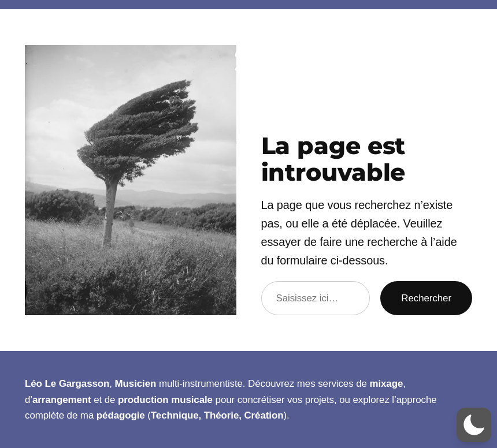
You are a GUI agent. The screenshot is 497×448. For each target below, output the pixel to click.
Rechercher (426, 298)
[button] (474, 425)
